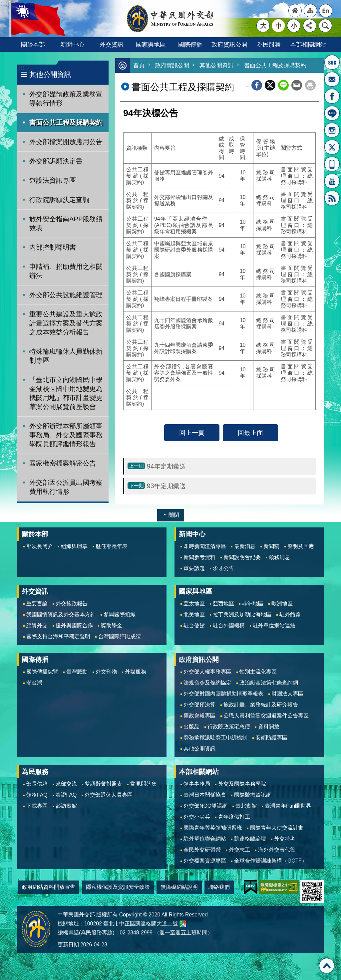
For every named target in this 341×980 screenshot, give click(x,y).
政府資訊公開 (229, 44)
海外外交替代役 (277, 850)
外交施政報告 (72, 603)
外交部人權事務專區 (207, 672)
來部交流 (66, 784)
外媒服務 (136, 672)
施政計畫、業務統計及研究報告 (261, 705)
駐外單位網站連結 (274, 625)
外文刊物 (106, 672)
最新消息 (245, 546)
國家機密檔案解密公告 (63, 463)
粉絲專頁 (332, 96)
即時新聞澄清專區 (205, 546)
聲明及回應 (301, 546)
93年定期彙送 (166, 486)
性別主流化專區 (258, 672)
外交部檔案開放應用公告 (66, 142)
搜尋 (325, 26)
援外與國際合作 (74, 625)
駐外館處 (290, 614)
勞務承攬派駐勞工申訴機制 (215, 738)
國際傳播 (190, 44)
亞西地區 (223, 603)
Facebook (257, 86)
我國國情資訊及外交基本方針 (61, 614)
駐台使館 (194, 625)
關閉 (174, 515)
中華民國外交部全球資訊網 (170, 19)
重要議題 (194, 568)
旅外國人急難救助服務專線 (332, 62)
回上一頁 (192, 433)
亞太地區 (194, 603)
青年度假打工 (234, 817)
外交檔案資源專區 (205, 861)
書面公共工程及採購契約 (66, 122)
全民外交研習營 (202, 850)
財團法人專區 (287, 694)
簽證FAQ (66, 795)
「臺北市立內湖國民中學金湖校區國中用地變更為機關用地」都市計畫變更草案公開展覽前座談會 (66, 393)
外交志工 (239, 850)
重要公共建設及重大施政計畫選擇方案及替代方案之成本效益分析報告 (66, 323)
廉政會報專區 (199, 716)
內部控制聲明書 (53, 247)
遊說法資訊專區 (53, 180)
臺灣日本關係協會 (205, 795)
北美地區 (194, 614)
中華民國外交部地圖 (183, 924)
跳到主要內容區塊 (3, 3)
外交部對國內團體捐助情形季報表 (223, 694)
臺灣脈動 (77, 672)
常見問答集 (144, 784)
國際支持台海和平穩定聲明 (58, 636)
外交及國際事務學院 (242, 784)
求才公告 (223, 568)
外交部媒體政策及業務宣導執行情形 (66, 99)
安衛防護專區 (271, 738)
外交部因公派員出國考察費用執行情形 (66, 487)
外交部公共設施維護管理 (66, 295)
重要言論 (37, 603)
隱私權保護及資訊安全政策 (118, 887)
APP (332, 164)
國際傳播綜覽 (42, 672)
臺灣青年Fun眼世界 (288, 806)
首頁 (139, 66)
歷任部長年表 (112, 546)
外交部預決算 (199, 705)
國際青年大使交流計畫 (277, 828)
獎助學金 (112, 625)
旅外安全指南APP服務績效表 (66, 223)
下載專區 (37, 806)
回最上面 (250, 433)
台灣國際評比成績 (120, 636)
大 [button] (263, 26)
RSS (332, 198)
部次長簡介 (40, 546)
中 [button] (279, 26)
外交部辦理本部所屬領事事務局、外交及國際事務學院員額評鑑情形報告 (66, 435)
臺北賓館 (246, 806)
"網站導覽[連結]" (310, 11)
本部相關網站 (308, 44)
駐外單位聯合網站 (205, 839)
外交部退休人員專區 (109, 795)
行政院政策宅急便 (229, 727)
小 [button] (294, 26)
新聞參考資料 (199, 557)
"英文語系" (326, 11)
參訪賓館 (66, 806)
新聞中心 (72, 44)
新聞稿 (271, 546)
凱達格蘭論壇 (250, 839)
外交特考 (285, 839)
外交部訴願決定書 (56, 161)
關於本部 (33, 44)
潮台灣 (34, 683)
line (283, 86)
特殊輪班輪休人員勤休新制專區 (66, 356)
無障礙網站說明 (179, 887)
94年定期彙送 (166, 467)
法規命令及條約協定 (207, 683)
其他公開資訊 (50, 74)
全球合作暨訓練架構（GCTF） (271, 861)
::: (21, 68)
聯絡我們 (219, 887)
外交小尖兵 (197, 817)
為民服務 (269, 44)
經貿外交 (37, 625)
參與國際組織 (120, 614)
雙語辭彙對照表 (104, 784)
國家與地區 (151, 44)
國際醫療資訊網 (253, 795)
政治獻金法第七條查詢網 (269, 683)
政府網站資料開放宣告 (49, 887)
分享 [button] (310, 26)
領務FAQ (37, 795)
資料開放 (269, 727)
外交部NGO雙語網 (205, 806)
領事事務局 (197, 784)
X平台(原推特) (332, 147)
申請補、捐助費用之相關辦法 (66, 271)
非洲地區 (253, 603)
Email (297, 86)
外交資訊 (112, 44)
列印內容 (310, 86)
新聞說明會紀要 (242, 557)
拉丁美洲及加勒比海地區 (242, 614)
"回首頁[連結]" (295, 11)
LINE (332, 113)
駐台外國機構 (229, 625)
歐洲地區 (282, 603)
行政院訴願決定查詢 (59, 200)
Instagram (332, 130)
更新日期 (68, 945)
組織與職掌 (74, 546)
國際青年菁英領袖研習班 (213, 828)
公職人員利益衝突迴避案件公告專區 (266, 716)
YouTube (332, 181)
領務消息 (279, 557)
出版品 (191, 727)
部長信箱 (332, 79)
